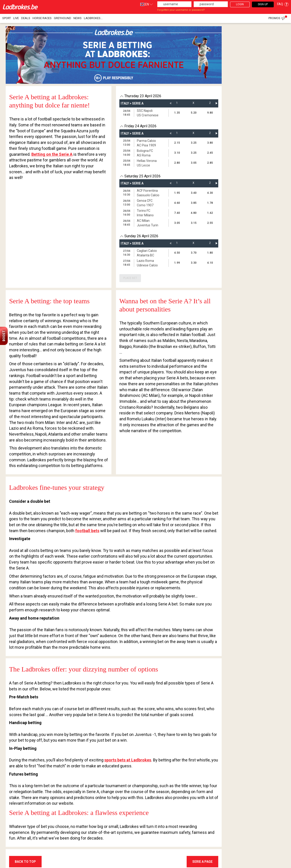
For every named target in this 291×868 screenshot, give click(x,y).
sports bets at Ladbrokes (128, 760)
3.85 (194, 203)
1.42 (210, 213)
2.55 (210, 223)
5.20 (194, 113)
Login (240, 4)
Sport (7, 18)
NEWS (78, 18)
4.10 (210, 263)
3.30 (194, 263)
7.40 (177, 213)
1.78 (210, 203)
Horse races (42, 18)
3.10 (177, 153)
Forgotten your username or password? (181, 10)
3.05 (194, 163)
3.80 (210, 143)
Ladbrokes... (93, 18)
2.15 (177, 143)
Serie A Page (202, 862)
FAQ (283, 4)
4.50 (177, 253)
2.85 (210, 163)
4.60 (177, 203)
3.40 (194, 193)
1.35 (177, 113)
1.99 (177, 263)
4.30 (210, 193)
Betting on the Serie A (52, 154)
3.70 (194, 253)
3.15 (194, 223)
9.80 (210, 113)
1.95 (177, 193)
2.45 (210, 153)
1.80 (210, 253)
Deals (26, 18)
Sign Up (263, 4)
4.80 (194, 213)
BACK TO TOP (25, 862)
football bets (87, 531)
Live (16, 18)
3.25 (194, 143)
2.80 (177, 163)
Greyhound (63, 18)
